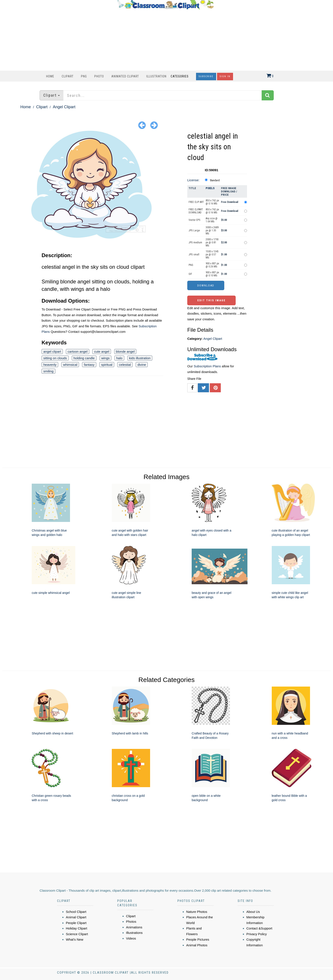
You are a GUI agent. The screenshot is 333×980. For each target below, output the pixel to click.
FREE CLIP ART (196, 202)
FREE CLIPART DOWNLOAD (196, 211)
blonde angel (125, 351)
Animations (134, 927)
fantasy (89, 365)
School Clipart (76, 912)
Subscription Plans (207, 366)
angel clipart (52, 351)
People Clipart (76, 923)
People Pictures (198, 939)
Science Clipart (77, 934)
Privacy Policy (257, 934)
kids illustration (140, 358)
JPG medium (195, 242)
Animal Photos (197, 945)
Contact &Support (259, 928)
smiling (48, 371)
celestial (125, 365)
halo (119, 358)
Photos (131, 922)
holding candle (84, 358)
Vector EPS (194, 220)
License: (193, 180)
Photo (99, 76)
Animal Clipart (76, 917)
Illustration (156, 76)
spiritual (107, 365)
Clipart (68, 76)
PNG (84, 76)
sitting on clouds (55, 358)
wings (105, 358)
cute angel (102, 351)
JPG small (194, 255)
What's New (75, 939)
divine (142, 365)
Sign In (225, 76)
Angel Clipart (64, 107)
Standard (215, 180)
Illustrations (134, 933)
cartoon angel (78, 351)
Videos (131, 938)
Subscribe (206, 76)
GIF (190, 274)
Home (50, 76)
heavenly (50, 365)
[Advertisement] (165, 40)
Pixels (210, 188)
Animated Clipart (125, 76)
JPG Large (194, 230)
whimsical (70, 365)
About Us (253, 912)
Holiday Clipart (77, 928)
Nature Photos (197, 912)
